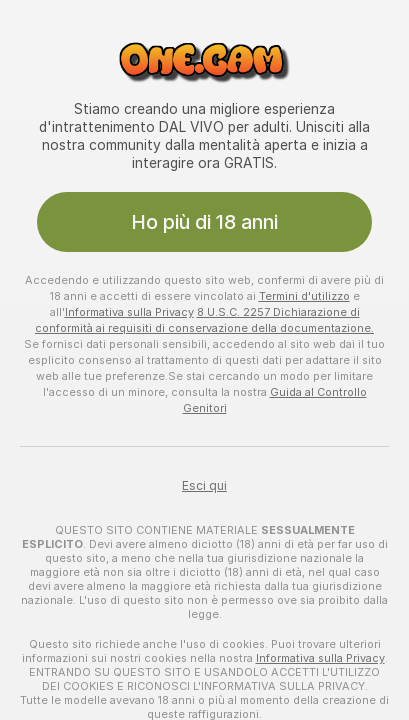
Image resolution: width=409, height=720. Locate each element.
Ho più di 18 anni (204, 222)
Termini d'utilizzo (304, 296)
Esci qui (204, 486)
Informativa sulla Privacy (129, 312)
